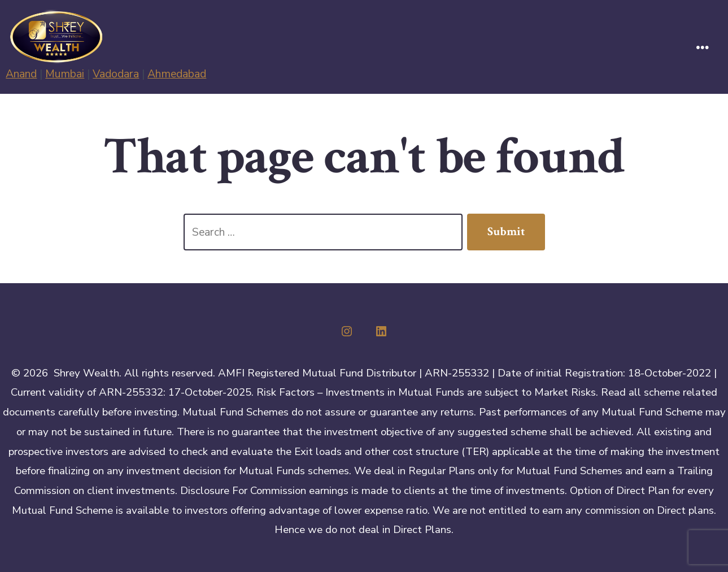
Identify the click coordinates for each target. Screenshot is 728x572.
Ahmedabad (177, 74)
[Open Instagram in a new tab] (347, 331)
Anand (21, 74)
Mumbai (65, 74)
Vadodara (116, 74)
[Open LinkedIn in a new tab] (381, 331)
